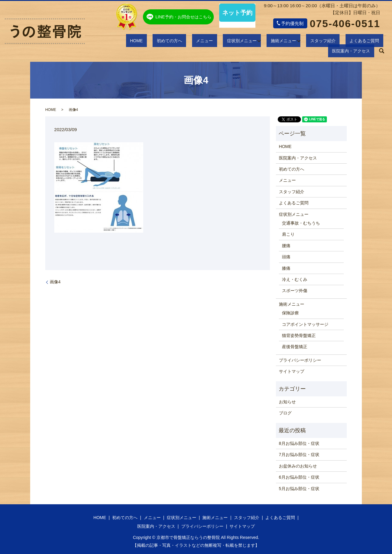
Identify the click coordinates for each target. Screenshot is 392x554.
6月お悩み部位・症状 (299, 477)
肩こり (288, 234)
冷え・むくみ (295, 279)
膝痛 (286, 268)
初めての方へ (140, 41)
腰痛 (286, 246)
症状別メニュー (199, 41)
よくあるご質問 (312, 41)
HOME (114, 41)
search (382, 42)
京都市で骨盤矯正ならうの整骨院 (188, 537)
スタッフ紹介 (277, 41)
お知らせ (287, 402)
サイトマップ (292, 371)
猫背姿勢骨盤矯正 (299, 335)
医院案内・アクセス (354, 41)
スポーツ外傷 (295, 291)
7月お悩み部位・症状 (299, 455)
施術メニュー (239, 41)
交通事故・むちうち (301, 223)
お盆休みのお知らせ (298, 466)
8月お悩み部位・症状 (299, 443)
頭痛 (286, 257)
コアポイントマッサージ (305, 324)
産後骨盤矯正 (295, 347)
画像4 (55, 282)
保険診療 (290, 313)
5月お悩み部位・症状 (299, 489)
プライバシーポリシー (300, 360)
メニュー (168, 41)
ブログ (285, 413)
